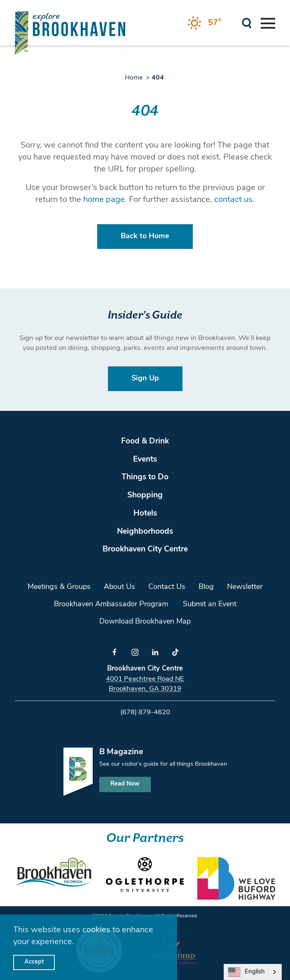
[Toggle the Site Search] (247, 22)
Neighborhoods (145, 532)
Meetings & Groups (59, 587)
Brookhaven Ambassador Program (111, 604)
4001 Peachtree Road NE (145, 679)
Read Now (125, 784)
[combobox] (253, 972)
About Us (119, 587)
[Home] (70, 33)
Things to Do (145, 477)
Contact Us (167, 587)
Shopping (145, 496)
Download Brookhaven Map (145, 622)
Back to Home (145, 236)
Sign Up (145, 379)
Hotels (145, 514)
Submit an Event (210, 604)
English (247, 972)
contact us (233, 200)
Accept (34, 962)
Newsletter (245, 587)
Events (145, 460)
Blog (206, 587)
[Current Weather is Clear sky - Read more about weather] (205, 23)
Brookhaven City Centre (145, 550)
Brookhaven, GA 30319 (145, 689)
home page (104, 200)
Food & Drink (145, 442)
